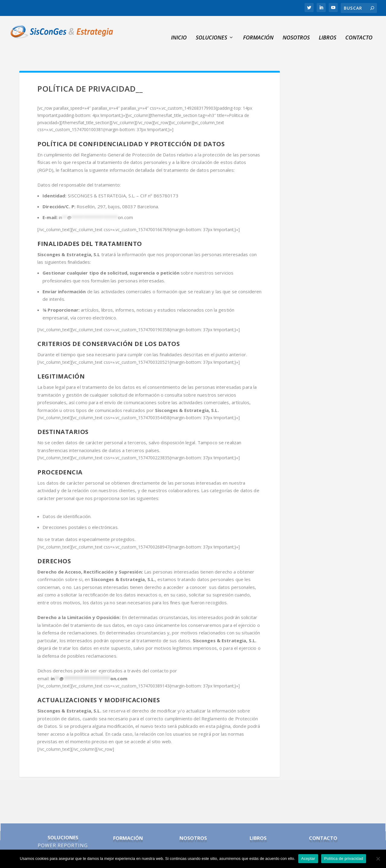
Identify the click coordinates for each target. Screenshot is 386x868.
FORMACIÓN (128, 821)
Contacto (359, 29)
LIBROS (258, 821)
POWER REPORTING (63, 826)
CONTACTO (322, 821)
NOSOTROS (296, 29)
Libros (327, 29)
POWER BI (62, 832)
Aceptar (308, 859)
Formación (258, 29)
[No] (378, 859)
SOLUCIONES (211, 29)
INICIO (179, 29)
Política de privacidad (344, 859)
